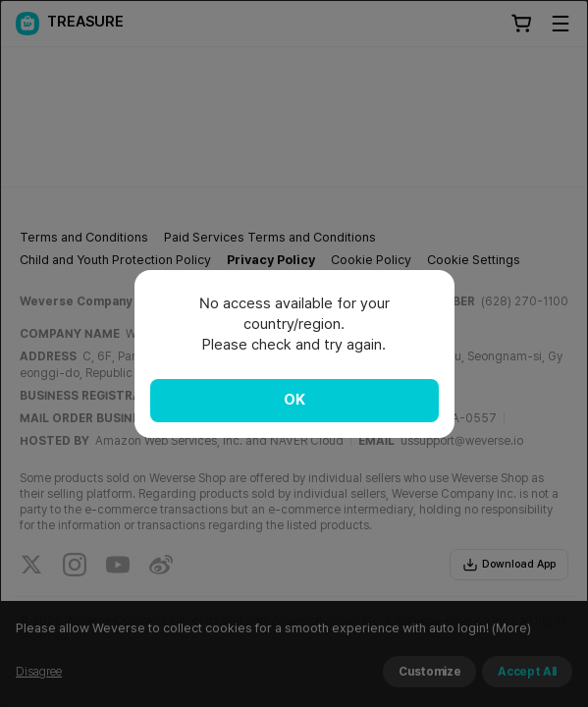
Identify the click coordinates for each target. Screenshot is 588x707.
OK (294, 400)
